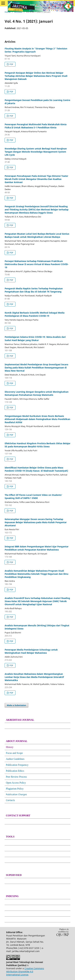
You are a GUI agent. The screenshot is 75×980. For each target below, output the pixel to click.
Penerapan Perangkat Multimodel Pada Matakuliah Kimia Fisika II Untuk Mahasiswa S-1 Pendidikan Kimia (36, 126)
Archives (18, 12)
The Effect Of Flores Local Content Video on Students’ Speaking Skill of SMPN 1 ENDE (33, 496)
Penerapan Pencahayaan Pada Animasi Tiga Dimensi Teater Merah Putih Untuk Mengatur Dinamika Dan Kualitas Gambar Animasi (36, 179)
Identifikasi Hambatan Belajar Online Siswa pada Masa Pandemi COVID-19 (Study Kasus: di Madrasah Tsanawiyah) (36, 469)
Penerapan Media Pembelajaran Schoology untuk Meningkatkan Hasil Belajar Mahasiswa (31, 651)
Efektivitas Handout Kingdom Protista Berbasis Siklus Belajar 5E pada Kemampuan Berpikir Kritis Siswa (37, 445)
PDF (11, 64)
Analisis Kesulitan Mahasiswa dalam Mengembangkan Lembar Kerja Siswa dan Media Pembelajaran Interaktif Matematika (34, 677)
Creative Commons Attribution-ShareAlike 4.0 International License (25, 971)
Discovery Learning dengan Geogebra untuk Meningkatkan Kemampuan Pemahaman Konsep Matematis (37, 393)
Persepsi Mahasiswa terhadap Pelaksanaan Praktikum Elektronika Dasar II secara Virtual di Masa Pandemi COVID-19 (37, 264)
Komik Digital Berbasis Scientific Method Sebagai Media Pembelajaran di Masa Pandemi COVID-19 (35, 314)
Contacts (11, 800)
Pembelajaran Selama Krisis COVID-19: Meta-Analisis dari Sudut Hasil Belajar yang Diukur (35, 338)
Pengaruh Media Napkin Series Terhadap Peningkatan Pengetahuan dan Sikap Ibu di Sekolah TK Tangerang (34, 290)
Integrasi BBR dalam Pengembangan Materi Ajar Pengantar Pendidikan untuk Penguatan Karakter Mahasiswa (37, 548)
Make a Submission (16, 705)
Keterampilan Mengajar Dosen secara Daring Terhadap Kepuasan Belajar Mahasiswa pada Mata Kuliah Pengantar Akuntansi (36, 522)
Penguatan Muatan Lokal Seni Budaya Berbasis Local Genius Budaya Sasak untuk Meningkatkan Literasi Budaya (37, 235)
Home (8, 12)
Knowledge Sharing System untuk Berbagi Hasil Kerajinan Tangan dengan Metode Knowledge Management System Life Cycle (36, 152)
